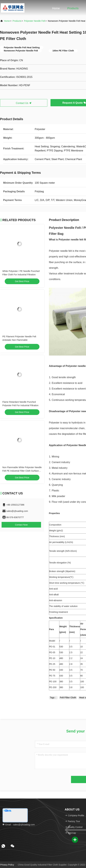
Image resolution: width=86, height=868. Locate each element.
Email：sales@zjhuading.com (18, 825)
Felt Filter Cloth (68, 698)
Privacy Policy (7, 865)
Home (56, 8)
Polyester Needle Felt (35, 21)
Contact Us (24, 103)
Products (73, 8)
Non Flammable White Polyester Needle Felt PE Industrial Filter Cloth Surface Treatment (22, 471)
